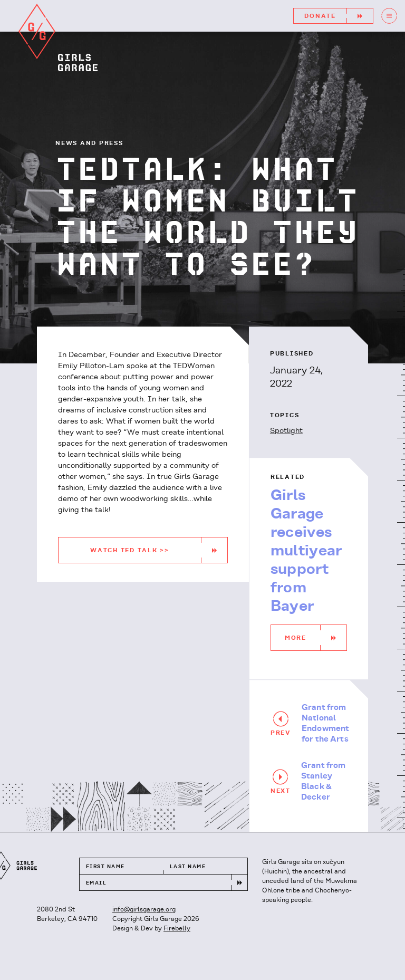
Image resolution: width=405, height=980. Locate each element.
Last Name (188, 867)
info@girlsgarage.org (144, 910)
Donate (339, 16)
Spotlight (286, 431)
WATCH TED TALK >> (159, 550)
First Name (105, 867)
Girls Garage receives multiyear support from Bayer (306, 551)
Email (96, 883)
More (316, 638)
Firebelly (177, 929)
